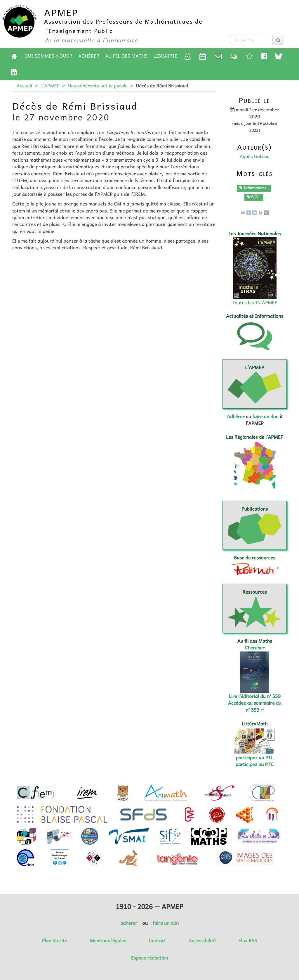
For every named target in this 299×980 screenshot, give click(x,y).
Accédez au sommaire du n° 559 (255, 706)
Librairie (166, 56)
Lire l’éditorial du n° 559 (255, 696)
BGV (253, 197)
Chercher (255, 648)
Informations (253, 188)
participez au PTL (255, 758)
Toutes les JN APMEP (255, 303)
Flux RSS (248, 941)
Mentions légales (108, 941)
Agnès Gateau (255, 156)
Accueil (24, 86)
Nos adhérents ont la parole (98, 86)
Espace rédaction (149, 958)
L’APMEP (50, 86)
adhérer (129, 923)
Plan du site (55, 941)
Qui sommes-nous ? (48, 56)
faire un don (265, 416)
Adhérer (89, 56)
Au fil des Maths (127, 56)
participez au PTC (255, 764)
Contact (158, 941)
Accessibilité (202, 941)
